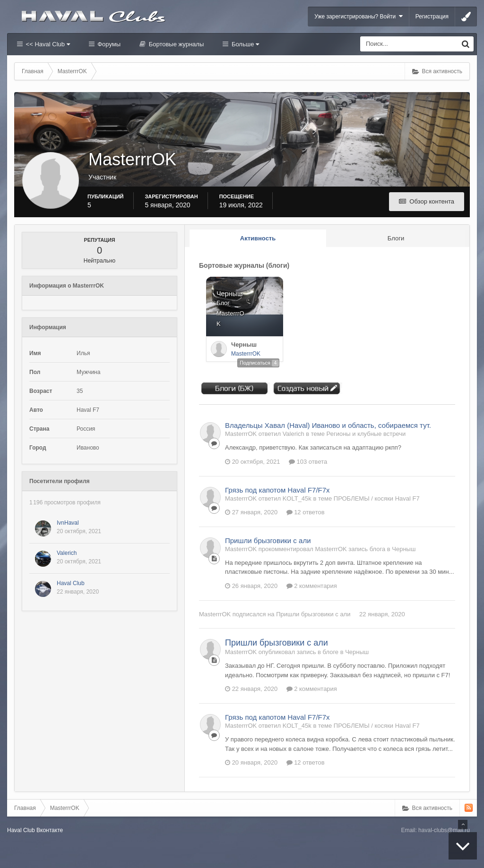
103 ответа (308, 462)
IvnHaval (68, 523)
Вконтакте (50, 830)
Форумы (108, 44)
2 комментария (312, 586)
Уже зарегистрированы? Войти (359, 16)
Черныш (244, 345)
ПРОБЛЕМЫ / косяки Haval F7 (377, 498)
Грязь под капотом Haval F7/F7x (277, 490)
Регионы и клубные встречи (366, 434)
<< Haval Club (47, 44)
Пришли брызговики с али (268, 540)
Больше (244, 44)
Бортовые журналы (175, 44)
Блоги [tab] (396, 238)
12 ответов (306, 512)
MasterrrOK (246, 354)
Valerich (67, 553)
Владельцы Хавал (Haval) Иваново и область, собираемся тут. (328, 425)
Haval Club (71, 583)
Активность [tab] (258, 238)
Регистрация (432, 17)
